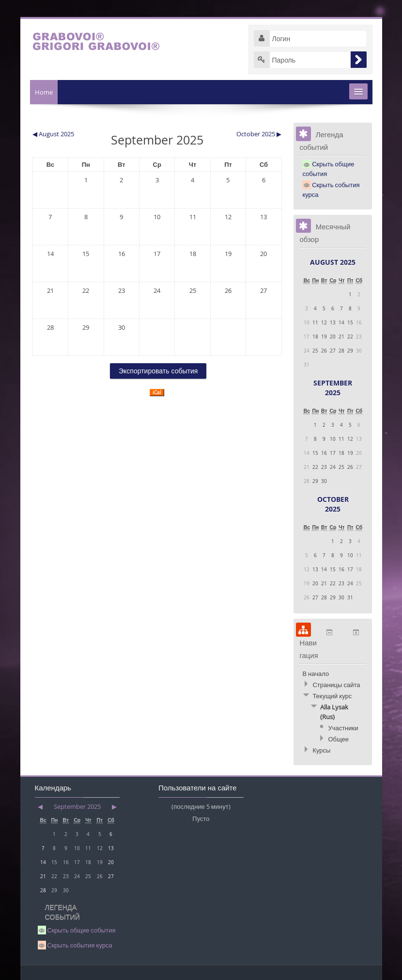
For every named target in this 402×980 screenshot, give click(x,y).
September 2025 (333, 388)
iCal (157, 393)
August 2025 (333, 262)
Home (44, 92)
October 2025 (333, 504)
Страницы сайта (336, 685)
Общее (338, 739)
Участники (343, 728)
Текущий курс (332, 696)
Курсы (321, 750)
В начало (316, 674)
